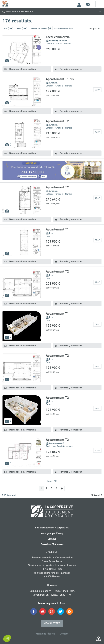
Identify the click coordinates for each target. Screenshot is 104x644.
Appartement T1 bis (60, 79)
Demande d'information (20, 69)
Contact (64, 634)
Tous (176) (8, 28)
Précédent (9, 495)
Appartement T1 (57, 229)
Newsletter (52, 623)
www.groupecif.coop (52, 533)
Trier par (92, 28)
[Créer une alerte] (62, 488)
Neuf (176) (22, 28)
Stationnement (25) (64, 28)
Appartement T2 (57, 121)
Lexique (52, 539)
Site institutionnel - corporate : (52, 528)
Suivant (97, 495)
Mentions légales (45, 634)
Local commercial (58, 37)
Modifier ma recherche (18, 11)
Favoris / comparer (68, 69)
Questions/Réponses (52, 544)
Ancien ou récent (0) (41, 28)
